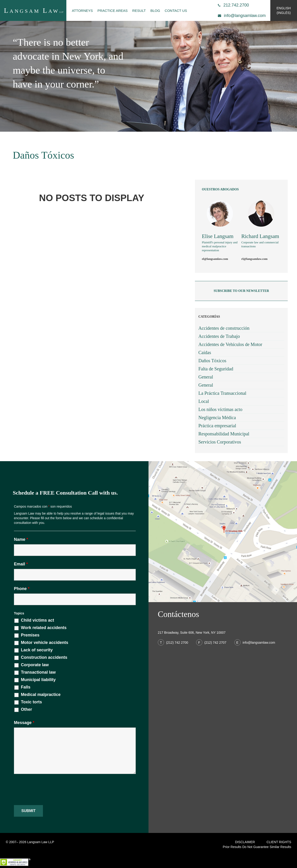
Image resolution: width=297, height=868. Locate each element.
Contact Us (176, 11)
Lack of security (37, 650)
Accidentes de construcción (224, 328)
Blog (155, 11)
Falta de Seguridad (216, 369)
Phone (22, 589)
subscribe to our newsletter (241, 291)
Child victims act (37, 620)
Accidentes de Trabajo (219, 336)
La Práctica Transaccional (222, 393)
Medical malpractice (41, 695)
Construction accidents (44, 657)
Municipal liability (38, 680)
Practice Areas (113, 11)
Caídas (205, 352)
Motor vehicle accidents (45, 643)
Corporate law (35, 665)
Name (21, 539)
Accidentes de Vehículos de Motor (230, 344)
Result (139, 11)
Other (26, 709)
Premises (30, 635)
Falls (26, 687)
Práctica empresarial (217, 426)
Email (21, 564)
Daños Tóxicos (212, 361)
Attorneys (82, 11)
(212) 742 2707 (212, 643)
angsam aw (34, 10)
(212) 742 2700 (173, 643)
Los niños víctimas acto (220, 409)
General (206, 377)
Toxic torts (31, 702)
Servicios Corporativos (220, 442)
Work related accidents (44, 628)
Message (24, 723)
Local (204, 401)
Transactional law (38, 672)
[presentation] (49, 790)
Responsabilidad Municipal (224, 434)
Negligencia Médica (217, 418)
